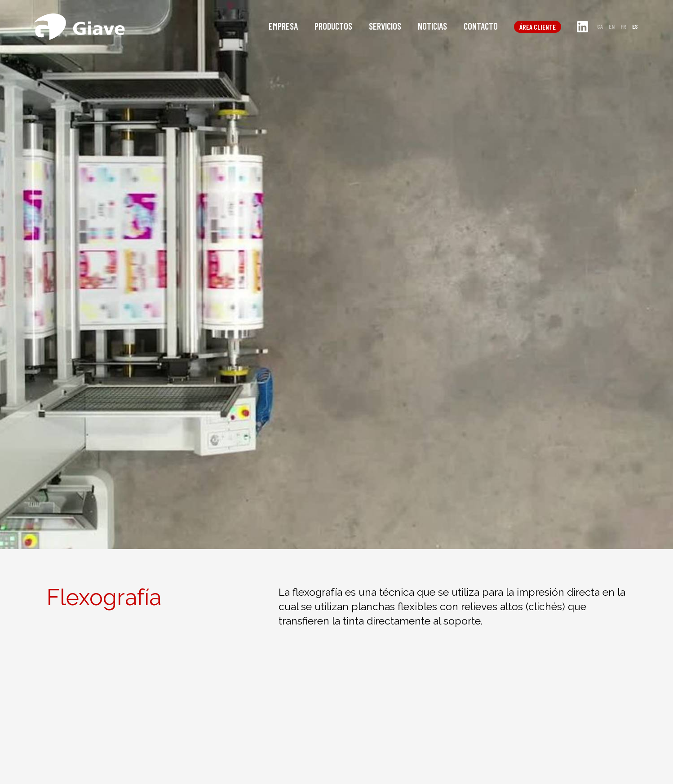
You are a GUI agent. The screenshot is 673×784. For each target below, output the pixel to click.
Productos (333, 26)
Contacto (481, 26)
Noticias (432, 26)
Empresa (283, 26)
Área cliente (538, 27)
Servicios (385, 26)
